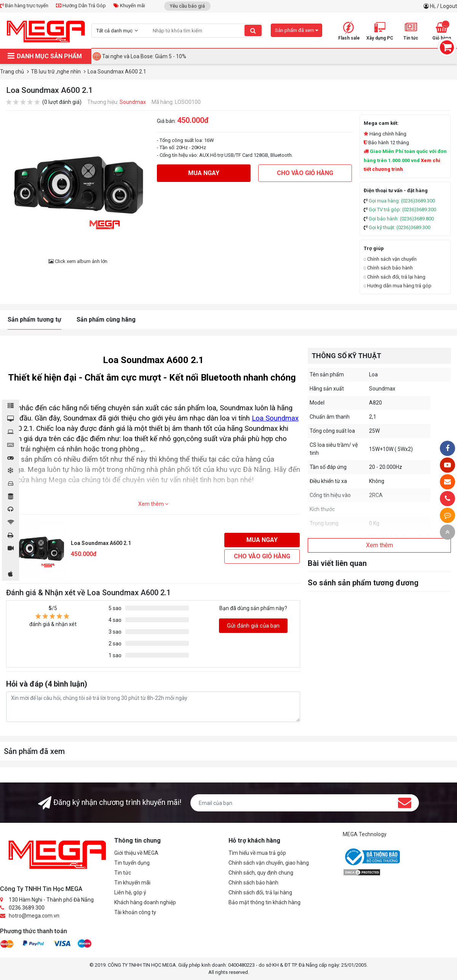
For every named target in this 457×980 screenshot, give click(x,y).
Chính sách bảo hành (388, 268)
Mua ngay (204, 173)
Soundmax (133, 102)
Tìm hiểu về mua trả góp (257, 853)
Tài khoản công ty (135, 912)
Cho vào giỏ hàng (305, 173)
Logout (449, 6)
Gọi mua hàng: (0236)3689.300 (402, 201)
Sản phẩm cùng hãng (106, 319)
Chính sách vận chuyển (390, 259)
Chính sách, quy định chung (261, 873)
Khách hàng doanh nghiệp (145, 902)
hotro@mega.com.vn (34, 916)
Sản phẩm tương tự (34, 319)
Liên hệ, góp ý (130, 892)
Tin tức (123, 873)
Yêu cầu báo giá (187, 6)
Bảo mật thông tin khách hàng (264, 902)
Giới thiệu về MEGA (136, 853)
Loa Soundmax (275, 418)
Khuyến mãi (129, 6)
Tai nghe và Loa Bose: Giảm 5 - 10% (144, 56)
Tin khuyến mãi (132, 883)
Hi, (433, 6)
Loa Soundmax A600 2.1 (101, 543)
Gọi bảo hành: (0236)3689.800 (401, 219)
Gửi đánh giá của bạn (253, 626)
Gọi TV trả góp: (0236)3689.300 (402, 210)
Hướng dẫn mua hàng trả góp (398, 286)
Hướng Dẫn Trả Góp (81, 6)
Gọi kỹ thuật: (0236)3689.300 (399, 227)
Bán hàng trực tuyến (24, 6)
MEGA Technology (365, 834)
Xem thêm (153, 504)
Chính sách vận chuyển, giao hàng (269, 863)
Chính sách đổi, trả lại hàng (395, 277)
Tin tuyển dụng (132, 863)
